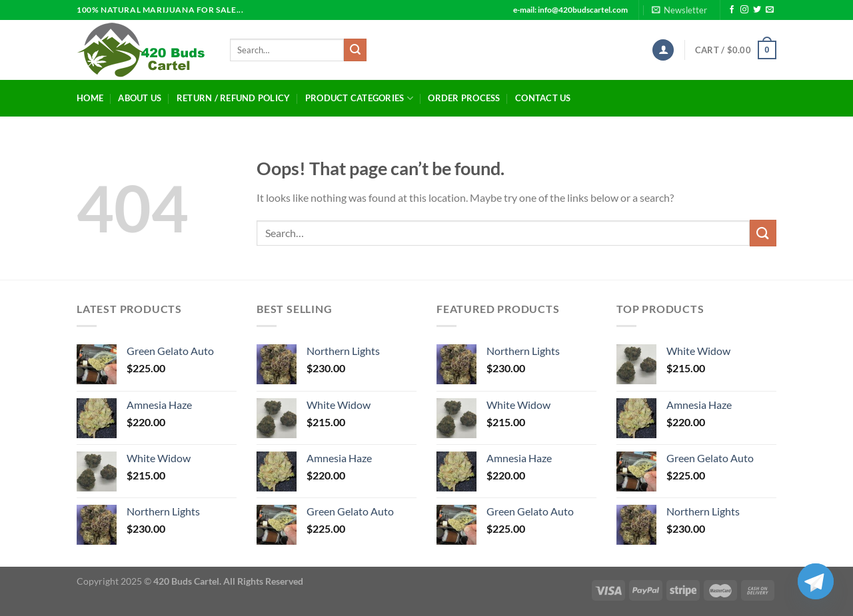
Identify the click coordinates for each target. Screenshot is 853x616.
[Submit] (355, 50)
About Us (140, 98)
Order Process (464, 98)
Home (90, 98)
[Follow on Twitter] (757, 10)
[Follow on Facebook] (732, 10)
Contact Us (543, 98)
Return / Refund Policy (234, 98)
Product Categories (359, 98)
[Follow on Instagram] (744, 10)
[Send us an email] (770, 10)
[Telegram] (816, 581)
